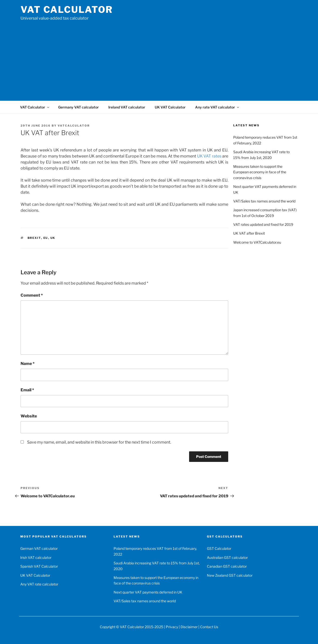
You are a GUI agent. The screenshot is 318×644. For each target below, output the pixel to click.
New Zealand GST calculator (230, 575)
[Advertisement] (159, 59)
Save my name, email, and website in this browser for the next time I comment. (99, 442)
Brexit (34, 238)
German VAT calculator (39, 548)
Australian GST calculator (227, 557)
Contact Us (209, 627)
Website (29, 416)
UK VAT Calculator (170, 107)
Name (28, 364)
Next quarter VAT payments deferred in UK (148, 592)
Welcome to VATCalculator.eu (257, 242)
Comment (32, 295)
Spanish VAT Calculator (39, 566)
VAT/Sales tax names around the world (264, 201)
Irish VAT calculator (36, 557)
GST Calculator (219, 548)
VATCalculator (74, 126)
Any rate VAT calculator (217, 107)
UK (53, 238)
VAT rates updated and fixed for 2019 (263, 224)
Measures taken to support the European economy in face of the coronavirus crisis (260, 172)
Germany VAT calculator (78, 107)
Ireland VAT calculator (127, 107)
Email (27, 390)
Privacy (172, 627)
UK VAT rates (209, 156)
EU (46, 238)
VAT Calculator (67, 10)
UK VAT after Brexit (249, 233)
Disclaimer (189, 627)
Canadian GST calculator (227, 566)
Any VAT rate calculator (39, 584)
